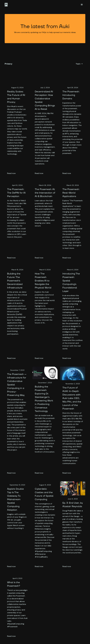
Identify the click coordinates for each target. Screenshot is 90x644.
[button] (82, 5)
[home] (6, 5)
